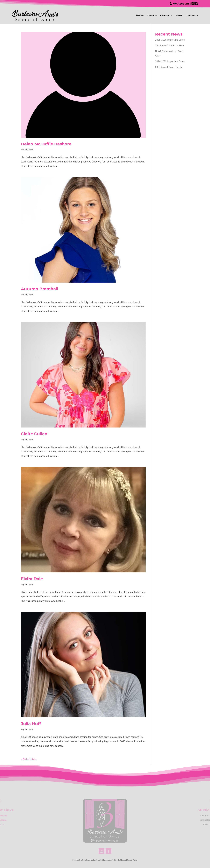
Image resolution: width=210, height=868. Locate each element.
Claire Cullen (34, 434)
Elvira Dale (32, 579)
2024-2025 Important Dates (170, 61)
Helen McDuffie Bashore (46, 144)
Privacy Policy (132, 860)
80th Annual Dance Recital (169, 67)
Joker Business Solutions (91, 860)
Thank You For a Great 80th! (170, 45)
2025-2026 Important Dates (170, 40)
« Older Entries (29, 759)
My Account (179, 4)
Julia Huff (31, 724)
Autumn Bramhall (40, 289)
